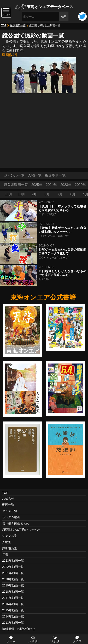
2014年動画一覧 (13, 616)
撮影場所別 (10, 548)
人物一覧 (35, 175)
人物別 (7, 542)
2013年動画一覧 (13, 623)
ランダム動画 (11, 517)
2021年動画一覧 (13, 573)
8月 (47, 194)
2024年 (52, 185)
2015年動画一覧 (13, 610)
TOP (4, 25)
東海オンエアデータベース (50, 7)
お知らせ (8, 499)
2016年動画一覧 (13, 604)
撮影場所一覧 (18, 25)
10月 (21, 194)
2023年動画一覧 (13, 561)
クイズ (77, 641)
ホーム (11, 641)
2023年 (66, 185)
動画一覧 (8, 505)
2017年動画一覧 (13, 598)
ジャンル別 (10, 536)
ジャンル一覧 (14, 175)
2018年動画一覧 (13, 592)
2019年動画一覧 (13, 585)
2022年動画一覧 (13, 567)
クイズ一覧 (10, 511)
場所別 (55, 641)
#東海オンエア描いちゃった (21, 530)
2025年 (37, 185)
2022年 (80, 185)
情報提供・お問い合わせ (19, 629)
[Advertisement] (44, 129)
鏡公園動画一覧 (16, 185)
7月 (60, 194)
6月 (73, 194)
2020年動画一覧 (13, 579)
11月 (9, 194)
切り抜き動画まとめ (16, 523)
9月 (34, 194)
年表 (5, 554)
